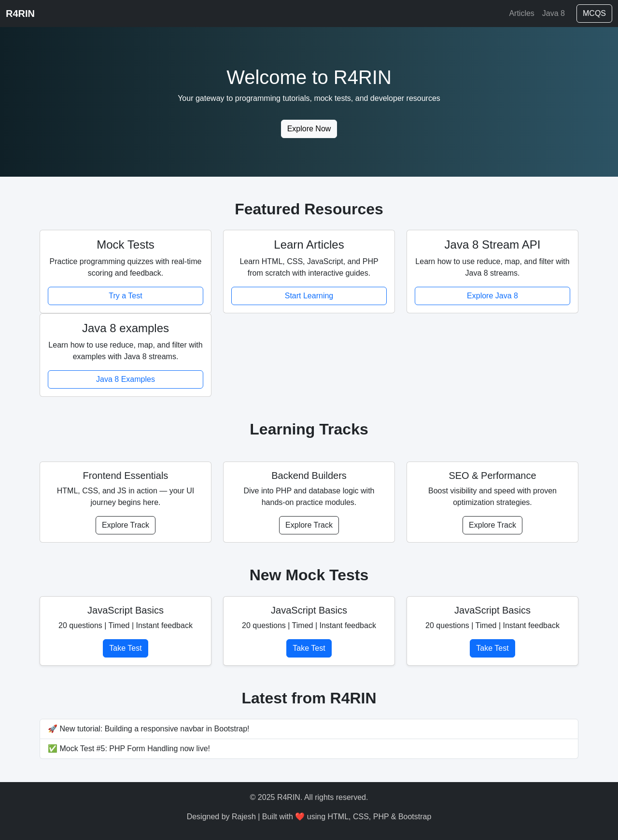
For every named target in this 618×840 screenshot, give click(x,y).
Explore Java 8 (492, 296)
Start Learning (309, 296)
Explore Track (126, 525)
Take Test (125, 648)
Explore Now (309, 129)
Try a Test (125, 296)
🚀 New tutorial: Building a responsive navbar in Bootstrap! (149, 729)
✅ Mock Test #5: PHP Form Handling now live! (129, 749)
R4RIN (20, 14)
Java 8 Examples (126, 379)
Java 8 (554, 13)
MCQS (594, 13)
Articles (521, 13)
